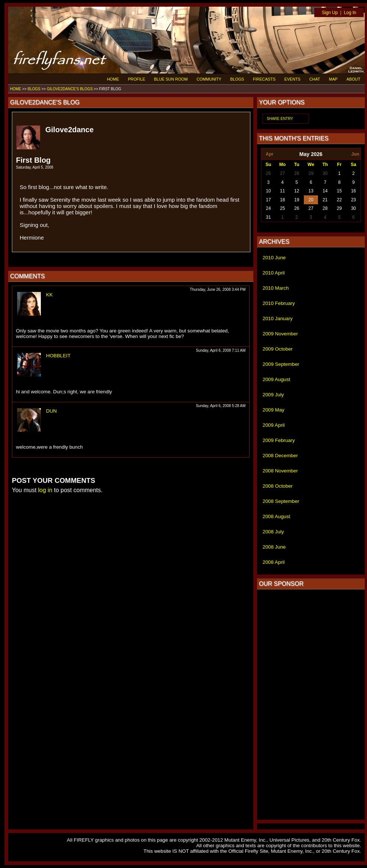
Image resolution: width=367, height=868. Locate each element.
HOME (113, 79)
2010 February (279, 303)
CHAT (315, 79)
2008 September (281, 501)
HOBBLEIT (58, 356)
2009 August (276, 379)
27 (282, 173)
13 (311, 191)
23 (353, 200)
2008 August (276, 516)
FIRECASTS (264, 79)
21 (325, 200)
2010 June (274, 258)
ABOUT (353, 79)
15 (339, 191)
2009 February (279, 440)
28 (297, 173)
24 (268, 208)
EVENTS (293, 79)
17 (268, 200)
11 (282, 191)
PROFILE (136, 79)
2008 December (280, 456)
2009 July (273, 395)
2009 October (278, 349)
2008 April (274, 562)
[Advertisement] (311, 705)
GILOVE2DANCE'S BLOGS (70, 89)
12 (297, 191)
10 (268, 191)
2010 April (274, 273)
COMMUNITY (209, 79)
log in (45, 490)
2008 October (278, 486)
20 (311, 200)
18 (282, 200)
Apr (269, 154)
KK (49, 295)
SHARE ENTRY (280, 119)
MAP (333, 79)
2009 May (274, 410)
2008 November (280, 471)
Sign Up (330, 13)
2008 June (274, 547)
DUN (51, 411)
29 (311, 173)
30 (325, 173)
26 (268, 173)
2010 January (278, 318)
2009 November (280, 334)
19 (297, 200)
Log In (350, 13)
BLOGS (237, 79)
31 (268, 217)
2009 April (274, 425)
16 (353, 191)
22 (339, 200)
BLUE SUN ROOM (171, 79)
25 (282, 208)
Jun (355, 154)
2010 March (276, 288)
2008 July (273, 532)
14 (325, 191)
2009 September (281, 364)
